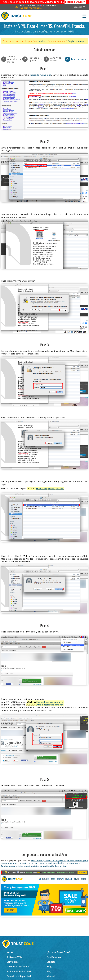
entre (42, 41)
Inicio (10, 952)
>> (75, 2)
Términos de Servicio (18, 966)
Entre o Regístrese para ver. (50, 488)
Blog (49, 966)
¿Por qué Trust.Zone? (58, 952)
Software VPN (14, 957)
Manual (51, 976)
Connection (61, 866)
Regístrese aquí (76, 41)
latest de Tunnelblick (41, 75)
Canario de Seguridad (19, 976)
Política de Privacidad (19, 971)
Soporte (51, 962)
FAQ (49, 971)
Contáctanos (54, 957)
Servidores (13, 962)
